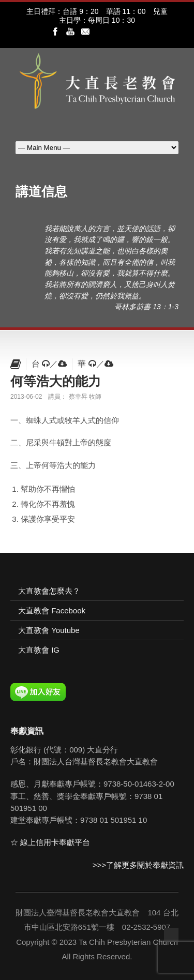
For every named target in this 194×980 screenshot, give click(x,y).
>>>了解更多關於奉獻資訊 (138, 865)
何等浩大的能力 (56, 381)
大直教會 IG (39, 650)
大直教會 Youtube (49, 630)
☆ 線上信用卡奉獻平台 (50, 842)
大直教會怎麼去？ (49, 591)
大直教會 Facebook (52, 610)
